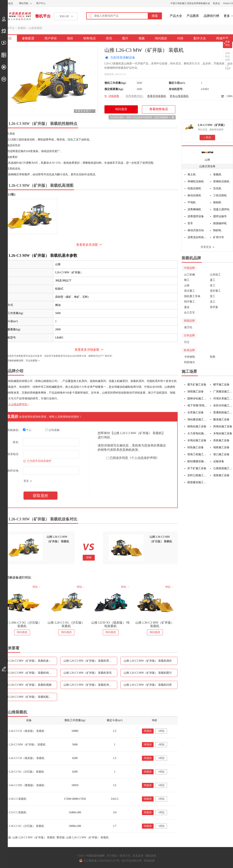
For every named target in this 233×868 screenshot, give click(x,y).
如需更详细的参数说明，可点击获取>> (20, 361)
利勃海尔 (190, 362)
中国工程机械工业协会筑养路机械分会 (190, 3)
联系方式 (125, 856)
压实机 (217, 188)
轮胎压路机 (194, 188)
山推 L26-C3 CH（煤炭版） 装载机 (24, 758)
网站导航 (24, 3)
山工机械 (190, 275)
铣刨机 (217, 202)
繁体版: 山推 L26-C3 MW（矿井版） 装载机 (83, 837)
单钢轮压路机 (196, 181)
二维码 (229, 96)
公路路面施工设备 (223, 468)
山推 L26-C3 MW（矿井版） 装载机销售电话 (30, 673)
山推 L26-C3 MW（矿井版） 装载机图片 (148, 673)
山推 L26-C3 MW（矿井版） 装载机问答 (148, 685)
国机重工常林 (192, 296)
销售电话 (90, 38)
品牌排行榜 (211, 16)
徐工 (213, 285)
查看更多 (206, 247)
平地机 (192, 202)
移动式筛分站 (196, 230)
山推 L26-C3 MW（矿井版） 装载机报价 (148, 661)
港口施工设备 (221, 454)
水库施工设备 (196, 412)
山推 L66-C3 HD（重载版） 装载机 (24, 785)
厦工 (213, 280)
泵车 (190, 223)
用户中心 (41, 3)
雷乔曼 (214, 307)
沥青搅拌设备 (196, 216)
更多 (227, 16)
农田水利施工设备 (223, 405)
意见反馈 (138, 856)
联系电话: (13, 454)
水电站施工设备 (223, 433)
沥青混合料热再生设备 (197, 237)
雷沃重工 (190, 291)
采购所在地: (12, 471)
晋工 (213, 296)
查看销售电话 (159, 109)
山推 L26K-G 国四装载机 (22, 623)
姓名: (16, 442)
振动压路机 (194, 195)
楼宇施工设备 (221, 385)
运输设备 (219, 461)
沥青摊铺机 (194, 209)
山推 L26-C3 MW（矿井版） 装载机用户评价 (90, 661)
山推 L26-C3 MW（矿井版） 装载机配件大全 (30, 697)
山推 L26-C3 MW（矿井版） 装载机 (24, 745)
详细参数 (114, 96)
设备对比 (228, 43)
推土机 (192, 174)
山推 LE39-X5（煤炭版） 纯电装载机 (155, 624)
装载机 (22, 28)
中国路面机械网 (15, 16)
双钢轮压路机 (221, 181)
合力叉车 (190, 313)
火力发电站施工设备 (197, 433)
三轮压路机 (220, 195)
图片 (125, 38)
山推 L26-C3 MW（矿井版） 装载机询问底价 (90, 685)
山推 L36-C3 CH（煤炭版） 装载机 (24, 731)
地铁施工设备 (221, 447)
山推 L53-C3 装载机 (15, 812)
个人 (27, 430)
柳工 (187, 280)
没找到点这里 (228, 56)
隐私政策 (151, 856)
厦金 (187, 307)
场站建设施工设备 (197, 419)
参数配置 (28, 38)
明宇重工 (190, 302)
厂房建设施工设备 (223, 392)
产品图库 (193, 16)
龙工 (213, 302)
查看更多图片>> (85, 111)
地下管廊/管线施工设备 (197, 405)
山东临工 (215, 275)
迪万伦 (188, 327)
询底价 (148, 731)
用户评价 (51, 38)
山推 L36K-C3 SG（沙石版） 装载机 (66, 624)
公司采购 (52, 430)
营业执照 (149, 861)
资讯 (109, 38)
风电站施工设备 (223, 426)
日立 (187, 342)
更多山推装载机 (179, 96)
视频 (142, 38)
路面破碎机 (220, 223)
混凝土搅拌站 (221, 209)
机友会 (216, 3)
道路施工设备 (221, 475)
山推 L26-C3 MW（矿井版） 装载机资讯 (88, 673)
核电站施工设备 (197, 426)
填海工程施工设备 (197, 454)
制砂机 (217, 230)
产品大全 (176, 16)
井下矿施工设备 (197, 468)
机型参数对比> (135, 96)
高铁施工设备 (221, 440)
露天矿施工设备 (197, 385)
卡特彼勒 (190, 357)
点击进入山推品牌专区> (14, 404)
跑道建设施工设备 (197, 482)
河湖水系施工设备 (223, 399)
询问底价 (161, 38)
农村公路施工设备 (197, 475)
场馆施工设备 (196, 392)
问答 (180, 38)
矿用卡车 (219, 237)
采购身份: (13, 430)
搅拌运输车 (220, 216)
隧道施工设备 (221, 419)
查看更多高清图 (87, 245)
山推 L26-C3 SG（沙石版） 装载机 (110, 624)
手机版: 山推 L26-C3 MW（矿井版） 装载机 (29, 837)
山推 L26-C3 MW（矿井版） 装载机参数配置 (30, 661)
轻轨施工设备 (196, 447)
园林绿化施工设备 (197, 399)
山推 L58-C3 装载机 (15, 799)
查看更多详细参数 (87, 350)
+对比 (161, 731)
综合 (9, 38)
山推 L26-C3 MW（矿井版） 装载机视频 (27, 685)
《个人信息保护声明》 (144, 458)
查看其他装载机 (157, 96)
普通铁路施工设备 (223, 412)
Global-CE (228, 3)
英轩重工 (215, 291)
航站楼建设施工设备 (197, 461)
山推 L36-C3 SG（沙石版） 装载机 (23, 826)
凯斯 (213, 357)
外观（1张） (9, 194)
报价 (70, 38)
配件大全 (200, 38)
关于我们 (112, 856)
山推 (207, 160)
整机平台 (43, 16)
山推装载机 (36, 28)
